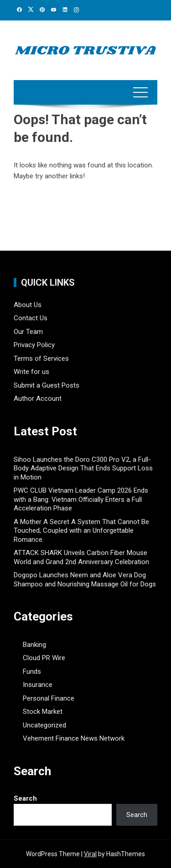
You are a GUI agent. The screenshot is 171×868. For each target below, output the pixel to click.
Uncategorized (44, 725)
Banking (34, 645)
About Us (28, 305)
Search (25, 798)
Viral (90, 854)
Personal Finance (49, 698)
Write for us (31, 372)
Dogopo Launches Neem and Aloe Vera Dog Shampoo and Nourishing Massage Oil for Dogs (85, 580)
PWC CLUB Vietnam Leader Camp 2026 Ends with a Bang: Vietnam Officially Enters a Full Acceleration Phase (81, 499)
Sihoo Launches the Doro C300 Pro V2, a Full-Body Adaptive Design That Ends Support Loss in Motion (83, 468)
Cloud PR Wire (44, 658)
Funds (32, 671)
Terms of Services (41, 358)
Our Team (28, 332)
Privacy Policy (34, 345)
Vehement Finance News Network (74, 738)
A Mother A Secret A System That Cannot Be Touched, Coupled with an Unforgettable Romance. (81, 531)
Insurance (38, 685)
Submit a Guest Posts (47, 385)
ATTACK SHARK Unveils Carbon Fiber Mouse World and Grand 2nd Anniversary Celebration (81, 557)
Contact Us (31, 318)
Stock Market (43, 712)
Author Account (38, 399)
